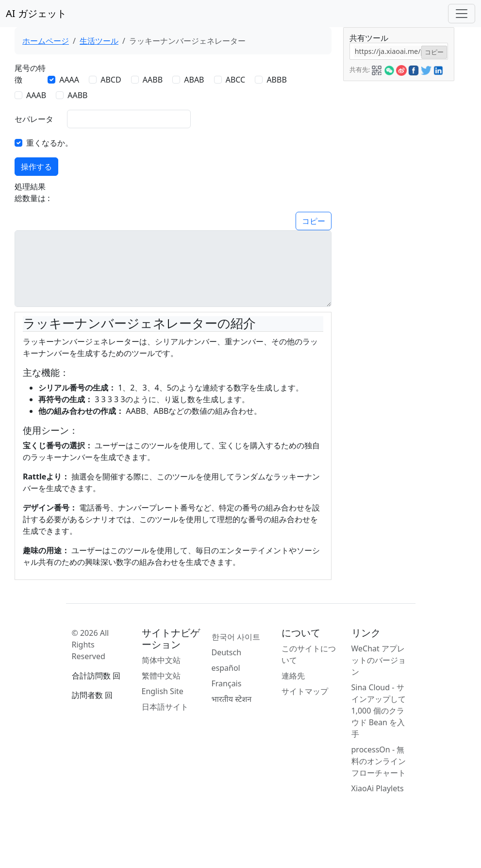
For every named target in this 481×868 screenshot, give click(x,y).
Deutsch (227, 652)
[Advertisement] (398, 227)
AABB (153, 80)
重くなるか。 (50, 143)
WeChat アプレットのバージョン (379, 660)
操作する (36, 167)
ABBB (276, 80)
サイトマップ (305, 691)
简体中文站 (161, 660)
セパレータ (34, 119)
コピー (314, 221)
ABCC (236, 80)
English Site (163, 691)
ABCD (111, 80)
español (226, 668)
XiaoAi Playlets (378, 788)
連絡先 (293, 676)
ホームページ (46, 41)
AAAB (36, 95)
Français (227, 683)
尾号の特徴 (30, 74)
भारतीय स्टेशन (232, 699)
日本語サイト (165, 707)
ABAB (194, 80)
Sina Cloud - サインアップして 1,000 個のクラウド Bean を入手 (379, 711)
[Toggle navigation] (462, 14)
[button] (377, 69)
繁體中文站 (161, 676)
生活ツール (99, 41)
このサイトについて (309, 654)
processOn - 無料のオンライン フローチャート (379, 761)
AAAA (69, 80)
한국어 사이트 (236, 637)
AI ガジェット (36, 13)
